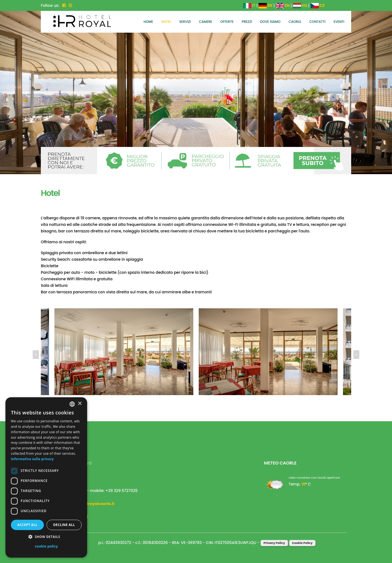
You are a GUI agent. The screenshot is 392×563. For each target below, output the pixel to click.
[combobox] (72, 404)
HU (300, 5)
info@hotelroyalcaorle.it (90, 504)
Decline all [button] (64, 525)
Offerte (227, 22)
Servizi (185, 22)
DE (266, 5)
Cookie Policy (302, 543)
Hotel (166, 22)
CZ (318, 5)
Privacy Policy (274, 543)
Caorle (295, 22)
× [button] (80, 404)
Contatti (317, 22)
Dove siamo (270, 22)
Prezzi (247, 22)
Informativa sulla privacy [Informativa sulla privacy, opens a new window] (32, 459)
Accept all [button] (27, 525)
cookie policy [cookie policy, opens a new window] (46, 546)
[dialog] (46, 477)
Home (148, 22)
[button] (46, 537)
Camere (206, 22)
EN (283, 5)
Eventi (339, 22)
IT (249, 5)
